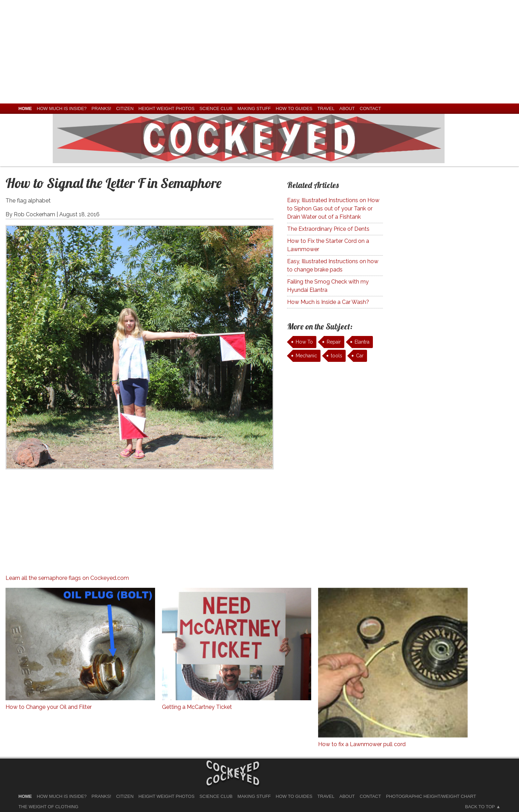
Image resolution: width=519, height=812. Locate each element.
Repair (334, 342)
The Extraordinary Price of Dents (328, 229)
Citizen (125, 108)
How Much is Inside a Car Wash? (328, 302)
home (25, 108)
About (347, 108)
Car (360, 356)
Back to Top (480, 807)
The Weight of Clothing (49, 807)
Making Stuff (254, 108)
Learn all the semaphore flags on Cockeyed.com (67, 578)
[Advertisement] (259, 52)
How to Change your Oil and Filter (49, 707)
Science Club (216, 108)
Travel (326, 108)
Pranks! (101, 108)
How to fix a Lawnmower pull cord (362, 744)
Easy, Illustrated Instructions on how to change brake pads (333, 265)
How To (304, 342)
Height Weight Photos (167, 108)
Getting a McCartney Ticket (197, 707)
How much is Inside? (62, 108)
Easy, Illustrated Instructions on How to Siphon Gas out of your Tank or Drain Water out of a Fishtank (333, 209)
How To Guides (294, 108)
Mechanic (306, 356)
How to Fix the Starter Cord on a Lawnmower (328, 245)
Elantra (362, 342)
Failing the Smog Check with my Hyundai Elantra (328, 286)
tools (337, 356)
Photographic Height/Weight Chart (431, 796)
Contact (370, 108)
